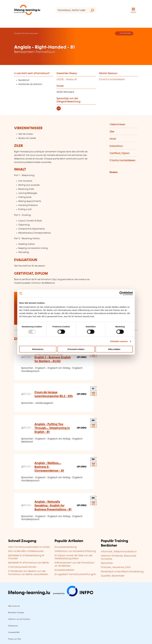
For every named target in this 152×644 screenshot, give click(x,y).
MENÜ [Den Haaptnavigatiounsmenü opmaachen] (133, 12)
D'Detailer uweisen (119, 341)
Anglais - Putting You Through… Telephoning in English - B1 (52, 428)
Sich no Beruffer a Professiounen (26, 551)
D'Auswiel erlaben (76, 349)
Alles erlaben (114, 349)
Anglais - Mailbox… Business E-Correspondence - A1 (49, 467)
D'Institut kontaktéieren (112, 80)
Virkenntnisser (117, 125)
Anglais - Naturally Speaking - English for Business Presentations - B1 (53, 506)
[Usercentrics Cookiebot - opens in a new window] (121, 293)
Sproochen (107, 563)
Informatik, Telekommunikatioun (119, 552)
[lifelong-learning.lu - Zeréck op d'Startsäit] (27, 10)
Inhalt (113, 139)
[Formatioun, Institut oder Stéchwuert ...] (72, 10)
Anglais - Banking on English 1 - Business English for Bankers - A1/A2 (53, 358)
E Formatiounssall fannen (22, 567)
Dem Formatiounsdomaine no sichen (29, 547)
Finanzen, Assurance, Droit (116, 567)
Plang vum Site (14, 639)
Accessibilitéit (14, 632)
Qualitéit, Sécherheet (113, 576)
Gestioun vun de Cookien (19, 619)
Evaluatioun (116, 146)
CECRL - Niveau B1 (67, 80)
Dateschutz (13, 626)
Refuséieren (38, 349)
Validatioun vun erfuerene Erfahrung (75, 551)
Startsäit (18, 33)
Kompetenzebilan (64, 570)
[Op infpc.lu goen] (51, 596)
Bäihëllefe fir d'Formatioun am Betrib (29, 563)
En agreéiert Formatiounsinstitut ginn (75, 574)
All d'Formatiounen (30, 33)
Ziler (112, 132)
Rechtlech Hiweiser (16, 613)
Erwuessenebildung (66, 547)
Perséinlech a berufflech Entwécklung (122, 572)
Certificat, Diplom (120, 153)
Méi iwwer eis (14, 606)
